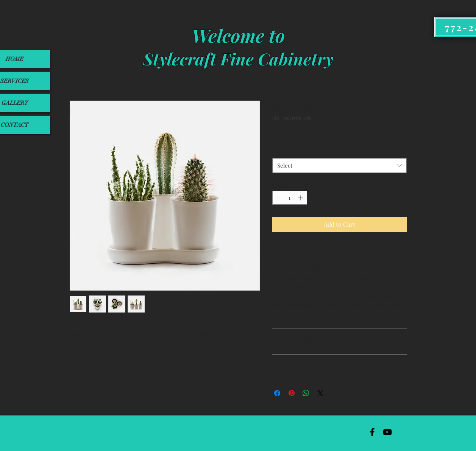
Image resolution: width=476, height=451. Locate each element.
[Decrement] (278, 198)
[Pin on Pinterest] (292, 393)
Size (277, 151)
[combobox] (339, 166)
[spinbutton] (290, 198)
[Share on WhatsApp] (306, 393)
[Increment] (301, 198)
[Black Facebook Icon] (372, 432)
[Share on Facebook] (277, 393)
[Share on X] (320, 393)
